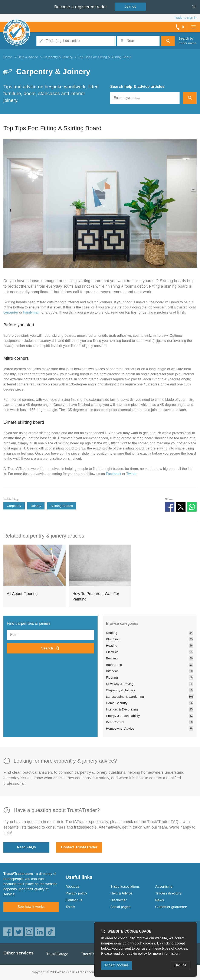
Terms (70, 907)
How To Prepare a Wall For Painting (96, 596)
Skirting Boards (62, 506)
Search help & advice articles (137, 87)
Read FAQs (27, 847)
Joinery (36, 506)
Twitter (131, 474)
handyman (31, 312)
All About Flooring (22, 594)
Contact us (74, 900)
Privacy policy (76, 893)
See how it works (31, 907)
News (160, 900)
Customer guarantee (171, 907)
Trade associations (125, 887)
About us (73, 887)
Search (47, 648)
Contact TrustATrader (79, 847)
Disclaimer (119, 900)
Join (131, 6)
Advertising (164, 887)
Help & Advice (121, 893)
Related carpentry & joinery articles (44, 536)
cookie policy (137, 954)
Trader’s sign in (185, 18)
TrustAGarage (57, 954)
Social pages (120, 907)
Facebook (114, 474)
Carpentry (14, 506)
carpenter (11, 312)
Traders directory (168, 893)
